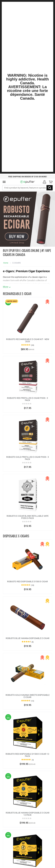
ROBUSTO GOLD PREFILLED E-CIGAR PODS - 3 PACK (28, 458)
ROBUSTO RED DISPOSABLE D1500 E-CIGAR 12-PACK (28, 755)
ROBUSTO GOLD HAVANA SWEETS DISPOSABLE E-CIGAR (28, 696)
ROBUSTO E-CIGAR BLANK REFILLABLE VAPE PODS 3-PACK (28, 517)
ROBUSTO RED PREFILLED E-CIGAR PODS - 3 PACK (27, 399)
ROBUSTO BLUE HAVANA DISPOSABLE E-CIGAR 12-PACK (28, 814)
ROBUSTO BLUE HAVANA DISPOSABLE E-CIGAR (28, 638)
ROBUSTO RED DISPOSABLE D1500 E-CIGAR (27, 582)
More (6, 287)
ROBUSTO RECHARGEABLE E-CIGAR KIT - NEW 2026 (28, 340)
